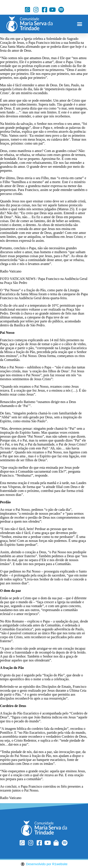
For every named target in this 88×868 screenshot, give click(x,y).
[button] (79, 24)
